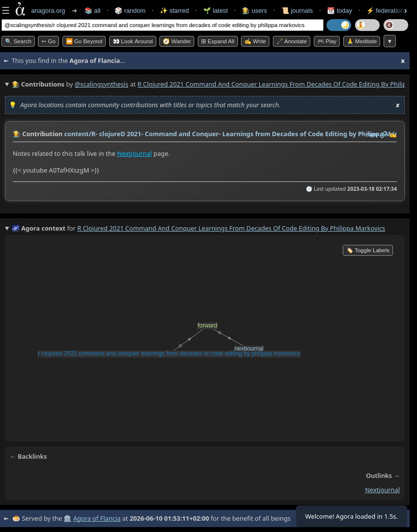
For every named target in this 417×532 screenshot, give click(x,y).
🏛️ (67, 518)
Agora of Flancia (97, 518)
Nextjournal (134, 153)
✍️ (393, 134)
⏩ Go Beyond (84, 41)
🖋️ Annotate (292, 41)
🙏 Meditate (362, 41)
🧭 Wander (177, 41)
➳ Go (48, 41)
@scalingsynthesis (102, 84)
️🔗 (384, 134)
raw (372, 134)
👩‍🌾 (17, 134)
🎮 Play (327, 41)
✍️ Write (255, 41)
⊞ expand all (218, 41)
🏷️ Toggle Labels (368, 250)
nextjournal (382, 490)
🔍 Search (18, 41)
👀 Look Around (133, 41)
